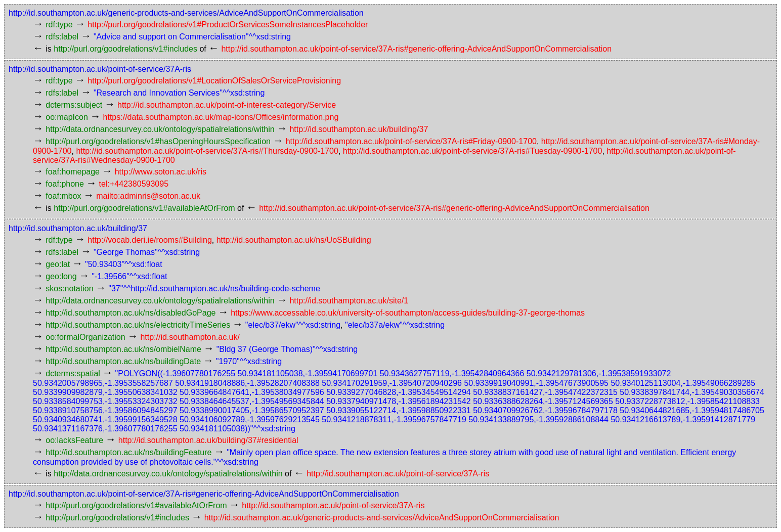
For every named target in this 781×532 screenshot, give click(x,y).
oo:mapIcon (67, 117)
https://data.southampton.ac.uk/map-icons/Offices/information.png (221, 117)
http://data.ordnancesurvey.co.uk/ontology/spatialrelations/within (160, 129)
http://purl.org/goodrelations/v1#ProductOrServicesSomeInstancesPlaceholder (228, 25)
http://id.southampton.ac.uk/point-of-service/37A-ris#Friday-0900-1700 (411, 141)
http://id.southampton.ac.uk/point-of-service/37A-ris (100, 69)
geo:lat (58, 264)
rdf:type (59, 25)
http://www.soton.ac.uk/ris (161, 172)
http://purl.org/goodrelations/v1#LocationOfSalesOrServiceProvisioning (214, 81)
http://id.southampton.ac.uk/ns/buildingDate (123, 361)
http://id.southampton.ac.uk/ (190, 337)
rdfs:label (62, 37)
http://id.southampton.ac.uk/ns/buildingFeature (128, 452)
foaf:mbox (63, 196)
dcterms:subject (74, 105)
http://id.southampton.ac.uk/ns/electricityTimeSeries (138, 325)
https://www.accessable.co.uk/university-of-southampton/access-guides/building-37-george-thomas (408, 313)
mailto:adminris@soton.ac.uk (148, 196)
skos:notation (69, 289)
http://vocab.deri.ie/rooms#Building (149, 240)
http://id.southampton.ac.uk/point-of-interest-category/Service (227, 105)
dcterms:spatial (73, 373)
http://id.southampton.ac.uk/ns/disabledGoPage (131, 313)
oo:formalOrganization (85, 337)
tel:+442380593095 (134, 184)
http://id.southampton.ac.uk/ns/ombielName (123, 349)
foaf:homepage (73, 172)
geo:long (61, 276)
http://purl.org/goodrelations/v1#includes (125, 49)
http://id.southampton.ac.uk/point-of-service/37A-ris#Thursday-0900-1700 (207, 151)
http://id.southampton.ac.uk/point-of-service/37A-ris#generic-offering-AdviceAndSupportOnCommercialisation (416, 49)
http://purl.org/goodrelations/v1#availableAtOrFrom (144, 208)
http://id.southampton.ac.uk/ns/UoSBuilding (294, 240)
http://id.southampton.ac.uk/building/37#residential (208, 440)
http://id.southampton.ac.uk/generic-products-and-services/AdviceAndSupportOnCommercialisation (186, 13)
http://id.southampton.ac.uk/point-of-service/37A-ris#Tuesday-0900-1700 (473, 151)
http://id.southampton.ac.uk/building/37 (359, 129)
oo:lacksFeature (74, 440)
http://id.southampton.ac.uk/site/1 (349, 301)
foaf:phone (65, 184)
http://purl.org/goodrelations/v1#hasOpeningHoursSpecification (158, 141)
